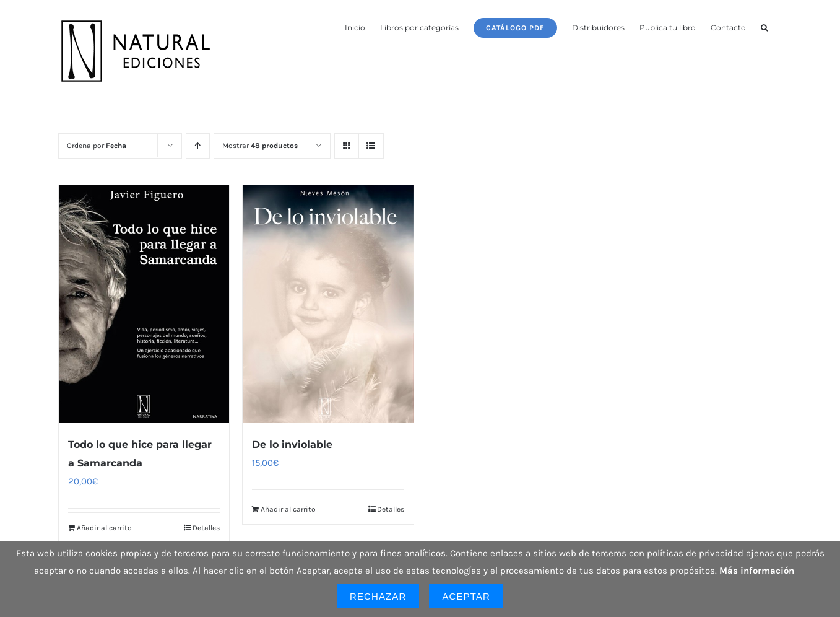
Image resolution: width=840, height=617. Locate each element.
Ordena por (97, 146)
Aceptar (466, 596)
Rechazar (378, 596)
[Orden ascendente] (198, 146)
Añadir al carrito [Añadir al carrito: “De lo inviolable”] (288, 509)
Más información (757, 571)
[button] (764, 27)
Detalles (206, 528)
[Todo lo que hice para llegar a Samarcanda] (144, 304)
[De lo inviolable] (328, 304)
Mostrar (260, 146)
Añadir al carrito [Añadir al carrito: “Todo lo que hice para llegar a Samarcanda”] (104, 528)
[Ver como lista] (371, 146)
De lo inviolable (292, 444)
